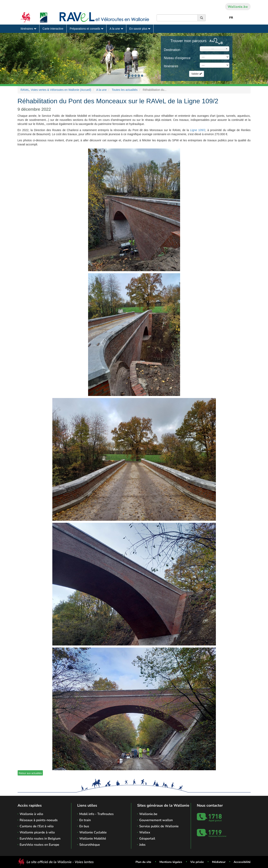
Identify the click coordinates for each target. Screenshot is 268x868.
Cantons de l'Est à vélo (37, 826)
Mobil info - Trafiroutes (96, 814)
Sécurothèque (90, 845)
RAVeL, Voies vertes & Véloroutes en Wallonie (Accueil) (56, 90)
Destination (172, 50)
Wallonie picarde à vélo (37, 832)
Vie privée (197, 862)
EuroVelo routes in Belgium (40, 839)
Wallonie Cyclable (93, 832)
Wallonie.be (238, 7)
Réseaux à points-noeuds (39, 820)
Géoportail (147, 839)
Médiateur (219, 862)
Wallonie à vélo (31, 814)
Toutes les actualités (125, 90)
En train (85, 820)
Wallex (145, 832)
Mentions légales (171, 862)
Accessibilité (242, 862)
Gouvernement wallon (156, 820)
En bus (84, 826)
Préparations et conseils (86, 29)
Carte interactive (53, 29)
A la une (116, 29)
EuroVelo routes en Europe (39, 845)
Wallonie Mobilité (93, 839)
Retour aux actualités (30, 773)
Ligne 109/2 (198, 130)
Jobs (142, 845)
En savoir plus (140, 29)
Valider (197, 74)
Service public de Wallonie (159, 826)
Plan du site (143, 862)
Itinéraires (28, 29)
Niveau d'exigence (177, 58)
